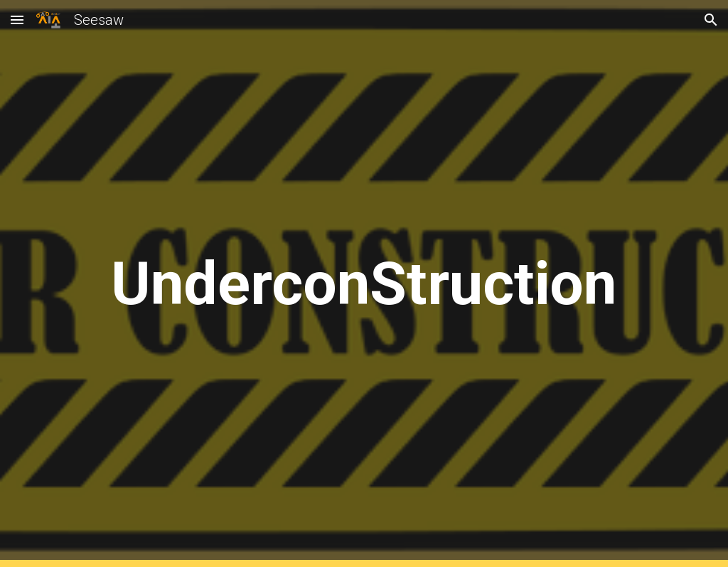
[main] (364, 284)
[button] (17, 20)
